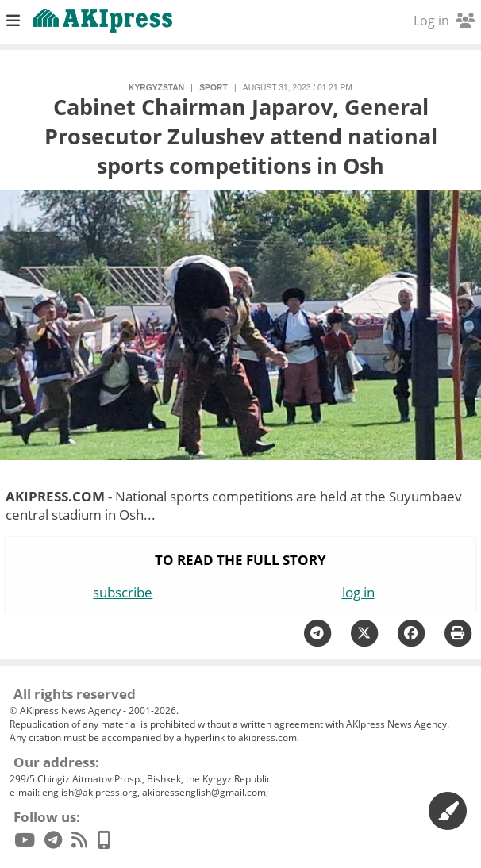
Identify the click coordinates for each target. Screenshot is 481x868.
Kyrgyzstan (156, 88)
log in (358, 592)
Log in (444, 21)
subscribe (123, 592)
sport (213, 88)
